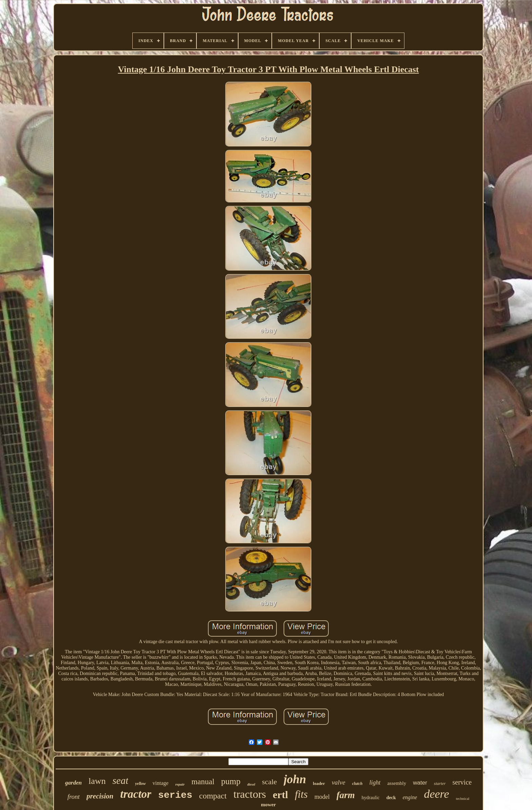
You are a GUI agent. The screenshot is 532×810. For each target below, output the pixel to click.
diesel (251, 784)
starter (440, 783)
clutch (357, 784)
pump (231, 781)
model (322, 797)
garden (73, 783)
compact (213, 796)
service (462, 782)
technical (463, 798)
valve (339, 782)
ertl (280, 795)
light (375, 783)
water (420, 783)
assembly (397, 783)
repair (180, 784)
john (295, 779)
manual (203, 782)
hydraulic (371, 798)
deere (436, 794)
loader (319, 783)
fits (301, 794)
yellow (140, 784)
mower (268, 805)
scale (269, 782)
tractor (136, 794)
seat (121, 780)
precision (100, 796)
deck (391, 798)
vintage (161, 783)
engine (410, 797)
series (175, 795)
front (74, 797)
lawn (97, 781)
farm (346, 795)
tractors (250, 794)
